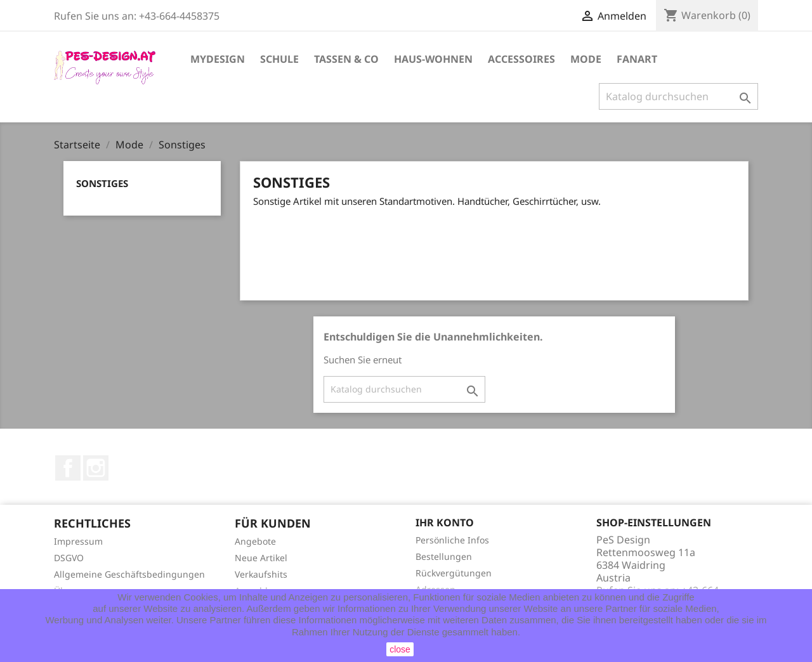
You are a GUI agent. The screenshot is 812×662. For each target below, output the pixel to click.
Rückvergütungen (454, 573)
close (400, 649)
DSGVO (69, 558)
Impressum (78, 541)
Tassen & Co (346, 59)
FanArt (637, 59)
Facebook (68, 468)
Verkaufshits (261, 574)
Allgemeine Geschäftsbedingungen (129, 574)
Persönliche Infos (452, 540)
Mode (586, 59)
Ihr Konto (445, 522)
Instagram (96, 468)
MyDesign (218, 59)
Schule (279, 59)
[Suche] (678, 96)
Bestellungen (444, 556)
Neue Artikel (261, 558)
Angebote (255, 541)
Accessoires (521, 59)
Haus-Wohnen (433, 59)
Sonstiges (102, 183)
